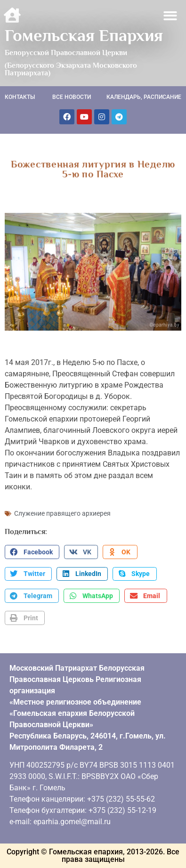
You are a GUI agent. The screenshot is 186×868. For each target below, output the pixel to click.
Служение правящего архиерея (62, 513)
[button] (171, 16)
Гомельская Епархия (84, 35)
